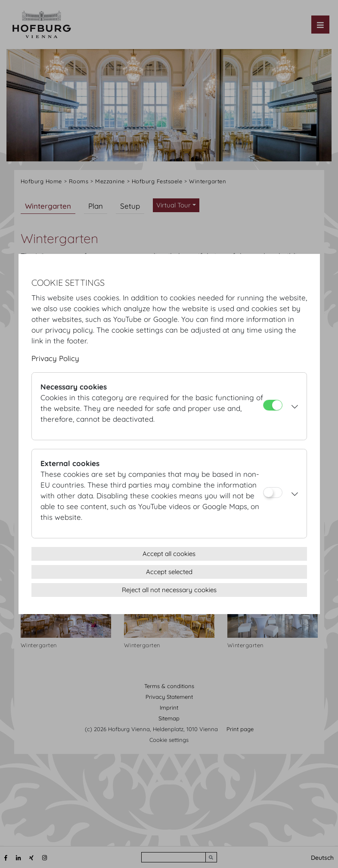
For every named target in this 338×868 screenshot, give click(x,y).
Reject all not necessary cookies (169, 590)
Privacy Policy (55, 358)
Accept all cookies (169, 554)
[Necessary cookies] (273, 405)
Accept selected (169, 572)
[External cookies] (273, 493)
